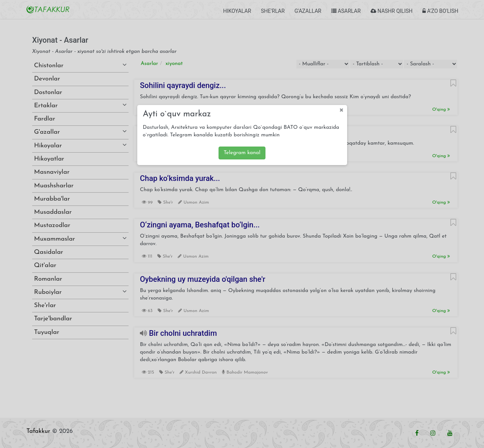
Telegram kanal (242, 153)
